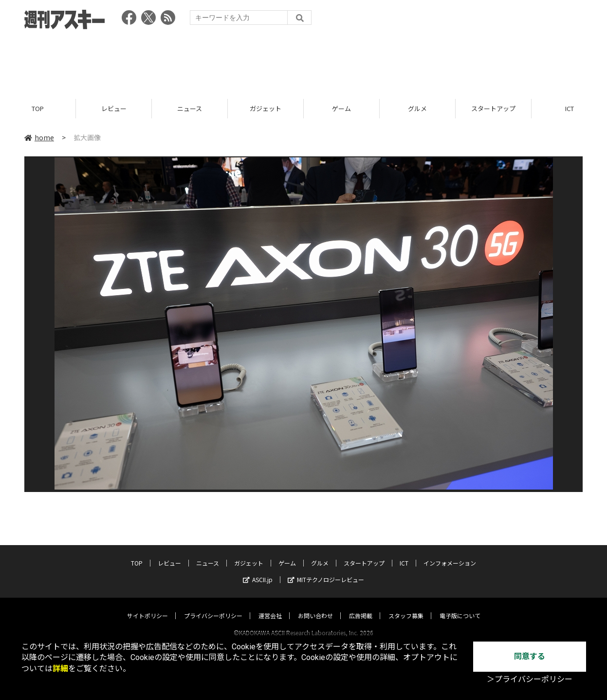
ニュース (190, 108)
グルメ (417, 108)
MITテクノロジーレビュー (326, 570)
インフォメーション (450, 554)
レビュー (114, 108)
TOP (38, 108)
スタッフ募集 (406, 606)
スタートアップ (493, 108)
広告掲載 (361, 606)
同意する (530, 656)
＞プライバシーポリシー (530, 679)
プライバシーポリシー (213, 606)
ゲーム (341, 108)
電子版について (460, 606)
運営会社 (270, 606)
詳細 (60, 669)
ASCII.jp (258, 570)
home (39, 137)
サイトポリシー (147, 606)
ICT (404, 554)
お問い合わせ (315, 606)
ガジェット (266, 108)
